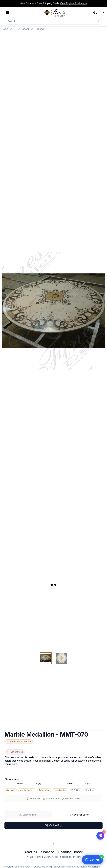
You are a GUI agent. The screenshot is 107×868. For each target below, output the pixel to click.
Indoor (26, 29)
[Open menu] (8, 13)
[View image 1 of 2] (46, 658)
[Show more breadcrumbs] (15, 29)
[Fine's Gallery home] (55, 13)
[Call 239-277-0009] (95, 13)
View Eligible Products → (74, 3)
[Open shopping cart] (102, 13)
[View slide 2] (55, 585)
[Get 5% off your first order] (100, 836)
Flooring (39, 29)
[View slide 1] (52, 585)
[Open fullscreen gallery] (53, 311)
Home (5, 29)
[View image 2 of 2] (62, 658)
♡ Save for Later (79, 815)
